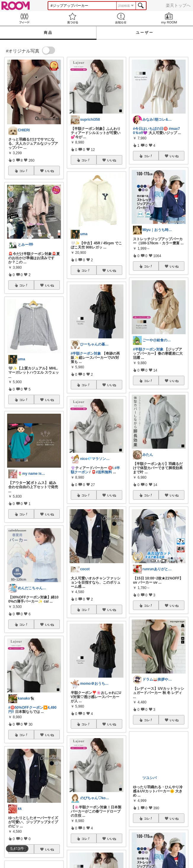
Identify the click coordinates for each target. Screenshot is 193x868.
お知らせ (121, 18)
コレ (24, 171)
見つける (72, 18)
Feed (24, 18)
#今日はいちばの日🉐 (150, 129)
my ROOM (169, 18)
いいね (49, 171)
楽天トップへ (178, 5)
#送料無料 (104, 472)
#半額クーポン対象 (86, 353)
